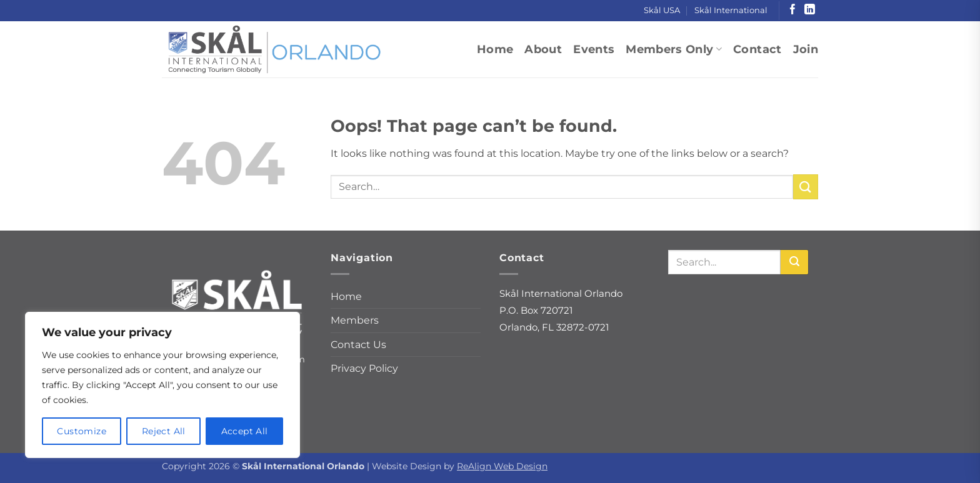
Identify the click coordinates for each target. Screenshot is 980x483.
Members (355, 320)
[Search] (794, 262)
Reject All (164, 431)
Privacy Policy (364, 368)
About (543, 49)
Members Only (674, 49)
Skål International (731, 10)
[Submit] (806, 187)
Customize (82, 431)
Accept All (245, 431)
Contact (757, 49)
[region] (162, 385)
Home (495, 49)
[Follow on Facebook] (793, 10)
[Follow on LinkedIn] (810, 10)
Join (806, 49)
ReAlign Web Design (502, 466)
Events (594, 49)
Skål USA (662, 10)
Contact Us (358, 345)
